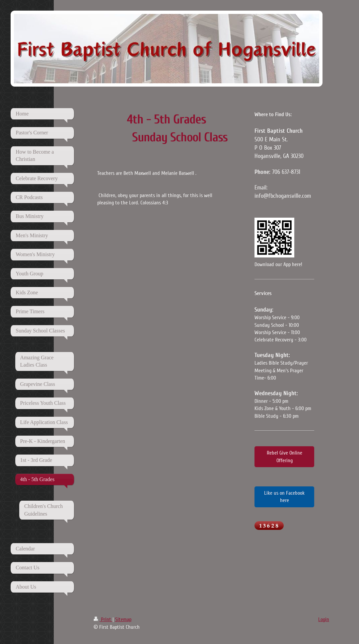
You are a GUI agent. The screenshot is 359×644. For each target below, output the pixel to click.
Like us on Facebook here (284, 497)
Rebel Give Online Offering (285, 457)
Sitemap (123, 619)
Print (103, 619)
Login (324, 619)
